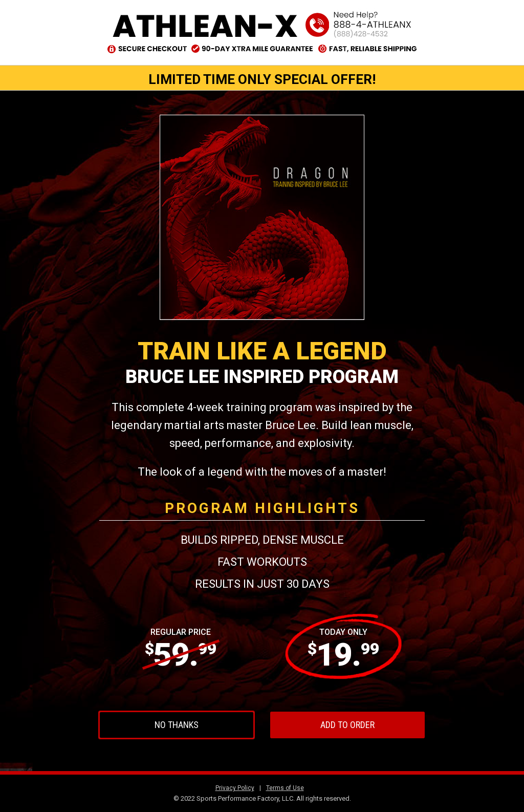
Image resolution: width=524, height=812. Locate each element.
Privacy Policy (235, 788)
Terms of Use (285, 788)
